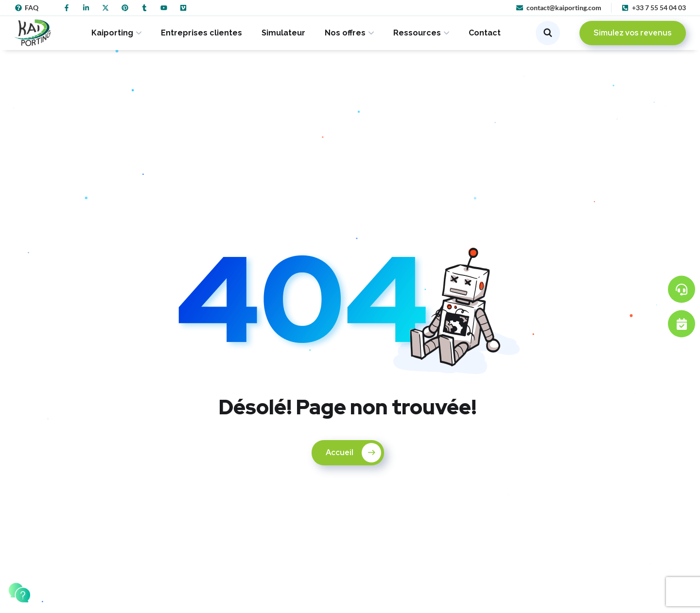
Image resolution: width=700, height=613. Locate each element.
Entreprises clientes (201, 33)
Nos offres (345, 33)
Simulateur (283, 33)
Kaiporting (112, 33)
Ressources (417, 33)
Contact (485, 33)
